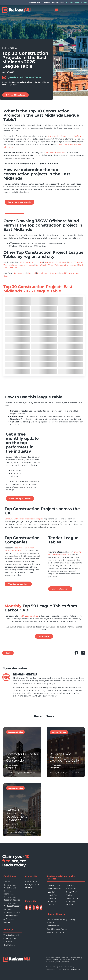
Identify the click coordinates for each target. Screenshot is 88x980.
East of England (75, 262)
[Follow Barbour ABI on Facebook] (26, 908)
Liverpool (32, 273)
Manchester (43, 273)
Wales (50, 265)
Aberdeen (54, 273)
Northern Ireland (26, 265)
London (39, 262)
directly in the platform (55, 153)
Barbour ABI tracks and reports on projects (24, 519)
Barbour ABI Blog (10, 48)
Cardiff (63, 273)
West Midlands (10, 265)
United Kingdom (27, 262)
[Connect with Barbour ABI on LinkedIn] (37, 908)
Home (5, 82)
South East (49, 262)
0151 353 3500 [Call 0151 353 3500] (31, 882)
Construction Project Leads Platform (65, 136)
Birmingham (20, 273)
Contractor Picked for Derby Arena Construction (22, 757)
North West (41, 265)
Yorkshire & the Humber (66, 265)
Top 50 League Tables (28, 616)
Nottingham (74, 273)
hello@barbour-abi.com (54, 3)
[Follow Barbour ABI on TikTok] (41, 908)
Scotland (13, 268)
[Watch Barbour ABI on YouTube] (30, 908)
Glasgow (7, 276)
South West (61, 262)
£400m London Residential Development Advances (18, 815)
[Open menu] (56, 10)
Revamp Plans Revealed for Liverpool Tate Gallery (66, 757)
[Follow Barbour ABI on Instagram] (34, 908)
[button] (83, 10)
